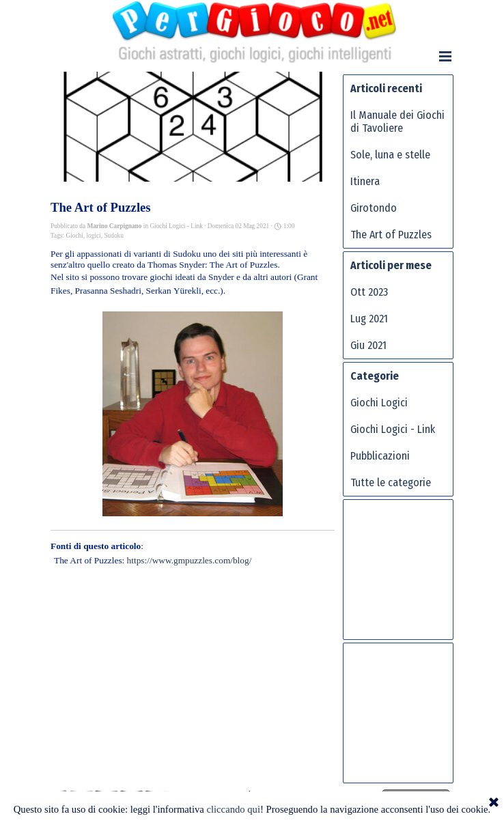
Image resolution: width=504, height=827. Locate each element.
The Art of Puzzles (391, 235)
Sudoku (114, 236)
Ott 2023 (369, 292)
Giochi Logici (379, 403)
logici (93, 236)
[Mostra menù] (445, 56)
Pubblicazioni (380, 456)
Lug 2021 (369, 319)
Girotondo (374, 208)
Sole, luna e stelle (390, 155)
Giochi (74, 236)
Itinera (365, 181)
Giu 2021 (368, 345)
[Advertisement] (405, 575)
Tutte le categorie (391, 482)
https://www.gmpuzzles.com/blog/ (190, 560)
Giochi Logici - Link (393, 429)
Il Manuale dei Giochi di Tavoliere (397, 122)
